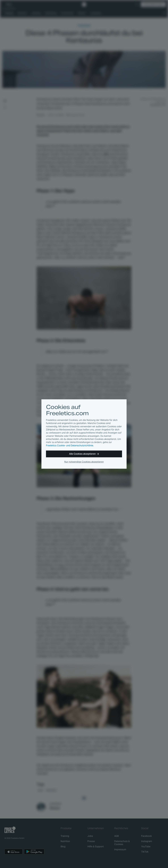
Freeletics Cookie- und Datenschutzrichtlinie (70, 445)
